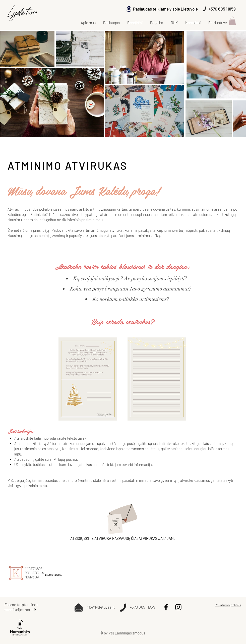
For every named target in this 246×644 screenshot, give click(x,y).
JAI (161, 538)
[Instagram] (178, 607)
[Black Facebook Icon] (166, 607)
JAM (170, 538)
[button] (232, 21)
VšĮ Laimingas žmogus (127, 633)
